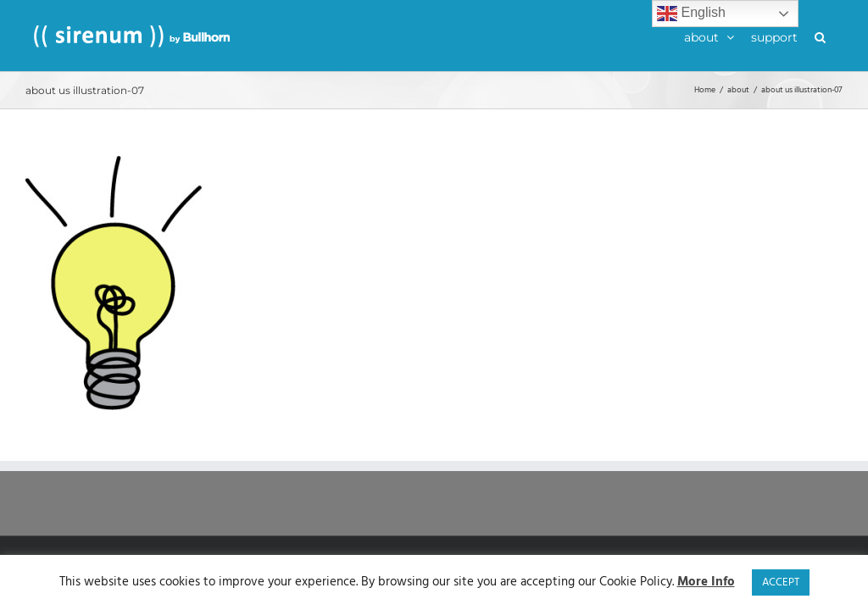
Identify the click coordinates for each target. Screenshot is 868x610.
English (691, 14)
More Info (706, 582)
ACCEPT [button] (781, 582)
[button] (820, 36)
